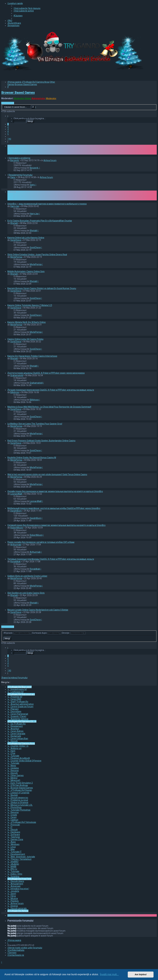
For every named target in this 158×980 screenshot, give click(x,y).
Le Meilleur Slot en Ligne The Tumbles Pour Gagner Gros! (35, 424)
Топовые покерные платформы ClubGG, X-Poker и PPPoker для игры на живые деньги (51, 559)
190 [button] (9, 139)
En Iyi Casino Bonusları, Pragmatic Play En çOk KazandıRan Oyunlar (40, 221)
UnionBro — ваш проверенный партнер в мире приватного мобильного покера (47, 204)
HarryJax (15, 206)
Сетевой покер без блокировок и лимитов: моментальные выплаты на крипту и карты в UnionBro (56, 525)
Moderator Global (22, 98)
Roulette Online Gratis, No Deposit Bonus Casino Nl (32, 458)
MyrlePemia (16, 257)
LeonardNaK (16, 494)
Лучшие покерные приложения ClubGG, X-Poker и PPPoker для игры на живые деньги (51, 390)
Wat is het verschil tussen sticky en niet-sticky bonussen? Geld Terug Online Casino (47, 474)
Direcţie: (74, 633)
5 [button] (8, 134)
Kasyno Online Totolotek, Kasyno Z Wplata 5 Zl (30, 305)
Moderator (51, 98)
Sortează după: (47, 633)
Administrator (38, 98)
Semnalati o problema (19, 158)
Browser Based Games (18, 93)
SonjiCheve (16, 240)
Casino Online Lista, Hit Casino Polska (25, 339)
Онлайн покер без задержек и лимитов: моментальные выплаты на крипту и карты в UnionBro (55, 491)
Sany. (13, 177)
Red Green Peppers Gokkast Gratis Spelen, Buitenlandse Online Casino (41, 441)
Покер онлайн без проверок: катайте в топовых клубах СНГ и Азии (41, 542)
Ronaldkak (15, 562)
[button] (8, 116)
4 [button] (8, 131)
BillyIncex (15, 392)
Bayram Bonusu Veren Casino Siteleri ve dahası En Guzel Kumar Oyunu (42, 288)
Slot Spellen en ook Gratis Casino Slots (26, 593)
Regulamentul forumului (21, 175)
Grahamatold (17, 375)
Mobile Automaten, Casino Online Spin (26, 271)
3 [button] (8, 129)
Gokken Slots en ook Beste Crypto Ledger (27, 576)
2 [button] (8, 127)
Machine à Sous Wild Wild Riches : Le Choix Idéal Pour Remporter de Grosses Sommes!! (49, 407)
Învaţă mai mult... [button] (109, 974)
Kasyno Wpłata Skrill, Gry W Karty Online (27, 322)
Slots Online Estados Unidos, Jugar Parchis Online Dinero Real (37, 255)
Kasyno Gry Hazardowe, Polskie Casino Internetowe (32, 356)
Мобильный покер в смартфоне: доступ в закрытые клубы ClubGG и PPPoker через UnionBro (54, 508)
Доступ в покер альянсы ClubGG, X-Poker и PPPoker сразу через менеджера (46, 373)
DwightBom (16, 511)
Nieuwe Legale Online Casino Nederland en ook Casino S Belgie (38, 610)
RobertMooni (17, 528)
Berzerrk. (15, 160)
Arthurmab (16, 545)
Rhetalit (14, 223)
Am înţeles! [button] (141, 974)
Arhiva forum (50, 160)
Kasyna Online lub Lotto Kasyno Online (26, 238)
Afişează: (18, 633)
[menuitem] (27, 8)
